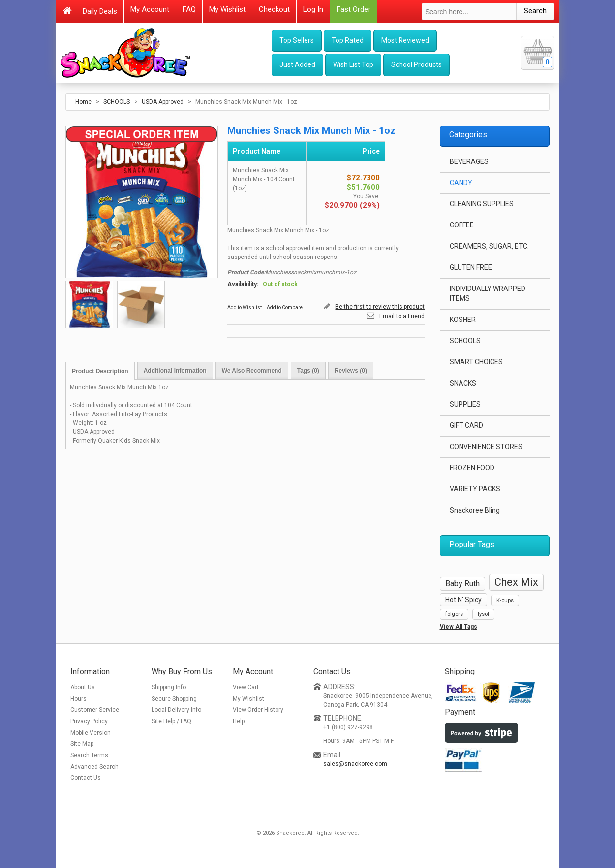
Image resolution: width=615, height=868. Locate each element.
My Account (150, 9)
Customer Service (95, 710)
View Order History (258, 710)
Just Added (297, 64)
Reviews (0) (351, 371)
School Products (416, 64)
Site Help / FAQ (171, 721)
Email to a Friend (402, 316)
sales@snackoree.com (355, 764)
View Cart (246, 687)
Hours (78, 699)
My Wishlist (227, 9)
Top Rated (348, 40)
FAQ (189, 9)
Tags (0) (308, 371)
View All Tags (459, 627)
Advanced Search (94, 767)
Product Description (100, 371)
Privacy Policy (89, 721)
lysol (483, 614)
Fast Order (354, 9)
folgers (454, 614)
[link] (477, 800)
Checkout (274, 9)
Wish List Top (353, 64)
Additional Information (175, 371)
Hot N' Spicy (463, 600)
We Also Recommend (252, 371)
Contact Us (86, 778)
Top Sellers (297, 40)
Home (83, 102)
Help (239, 721)
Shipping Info (169, 687)
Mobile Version (91, 733)
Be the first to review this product (380, 307)
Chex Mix (516, 582)
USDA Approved (163, 102)
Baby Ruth (462, 584)
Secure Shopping (174, 699)
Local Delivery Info (176, 710)
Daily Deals (100, 11)
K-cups (505, 600)
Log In (313, 9)
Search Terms (89, 755)
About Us (83, 687)
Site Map (82, 744)
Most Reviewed (405, 40)
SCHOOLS (117, 102)
